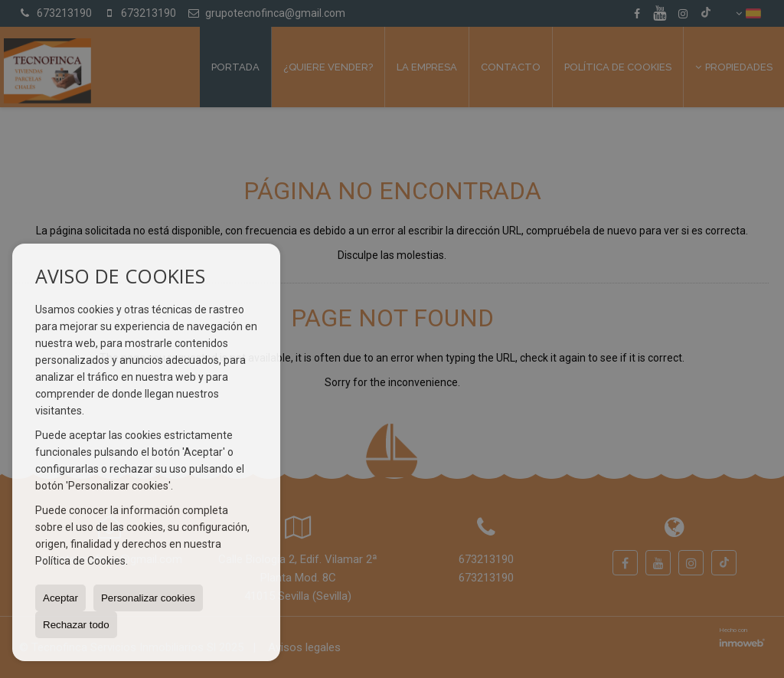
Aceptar (60, 598)
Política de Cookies (80, 561)
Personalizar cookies (148, 598)
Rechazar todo (76, 625)
